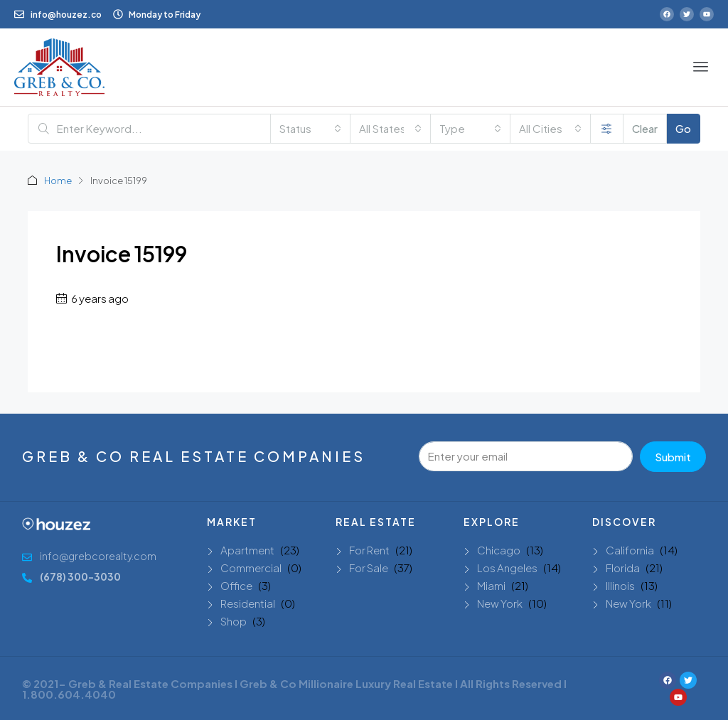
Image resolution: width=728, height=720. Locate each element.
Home (58, 181)
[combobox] (311, 129)
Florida (623, 568)
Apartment (247, 550)
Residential (248, 603)
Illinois (620, 585)
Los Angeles (507, 568)
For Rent (369, 550)
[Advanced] (607, 129)
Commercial (251, 568)
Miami (491, 585)
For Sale (369, 568)
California (630, 550)
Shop (234, 621)
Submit (673, 457)
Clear (645, 128)
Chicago (499, 550)
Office (236, 585)
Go (683, 128)
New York (500, 603)
